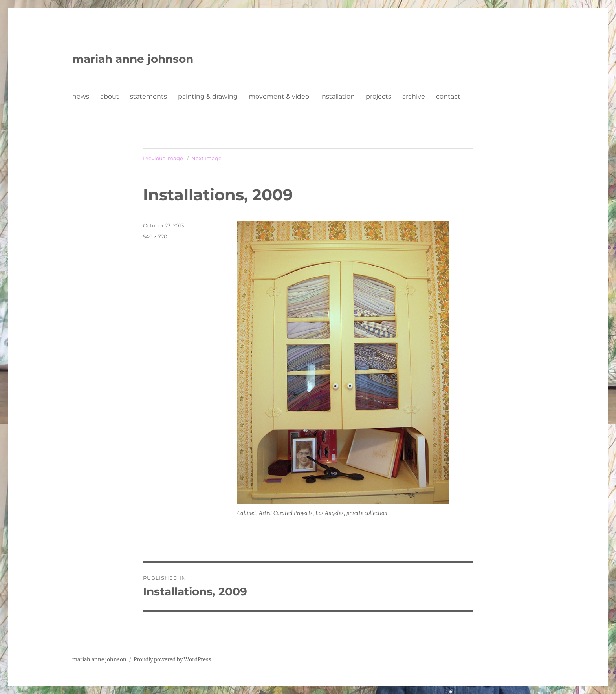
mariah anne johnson (133, 59)
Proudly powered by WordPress (172, 660)
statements (148, 96)
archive (414, 96)
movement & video (279, 96)
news (81, 96)
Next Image (206, 158)
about (110, 96)
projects (379, 96)
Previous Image (163, 158)
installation (337, 96)
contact (448, 96)
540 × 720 (155, 236)
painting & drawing (208, 96)
